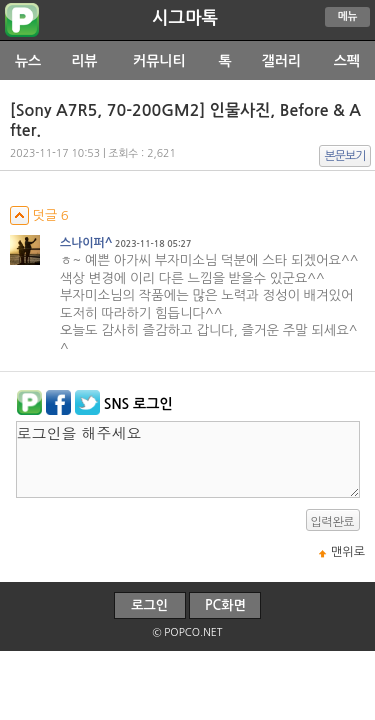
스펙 (347, 61)
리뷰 (84, 61)
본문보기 (345, 156)
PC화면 (225, 605)
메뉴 (348, 16)
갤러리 (281, 61)
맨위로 (348, 552)
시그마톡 (185, 18)
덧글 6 (39, 215)
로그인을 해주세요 (188, 459)
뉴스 (28, 61)
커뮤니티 (159, 61)
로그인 (149, 605)
